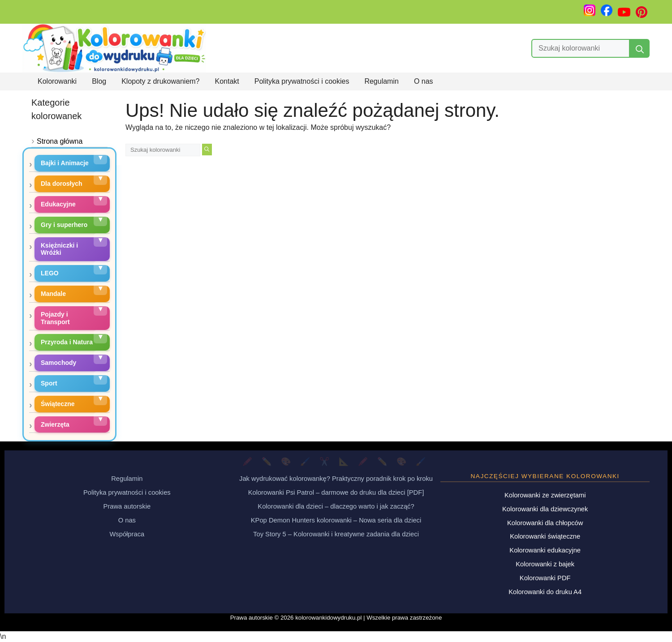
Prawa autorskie (127, 506)
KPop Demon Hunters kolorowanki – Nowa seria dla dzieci (336, 520)
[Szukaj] (640, 48)
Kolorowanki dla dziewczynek (545, 509)
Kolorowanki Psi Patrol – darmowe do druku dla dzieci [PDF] (336, 492)
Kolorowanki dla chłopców (545, 523)
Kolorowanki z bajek (545, 564)
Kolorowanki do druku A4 (545, 592)
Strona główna (60, 141)
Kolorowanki (57, 81)
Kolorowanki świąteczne (545, 536)
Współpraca (127, 534)
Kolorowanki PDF (545, 578)
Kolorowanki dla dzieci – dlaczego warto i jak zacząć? (336, 506)
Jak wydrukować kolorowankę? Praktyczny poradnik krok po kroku (336, 479)
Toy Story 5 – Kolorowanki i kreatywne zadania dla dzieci (336, 534)
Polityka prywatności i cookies (302, 81)
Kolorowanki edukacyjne (545, 550)
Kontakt (227, 81)
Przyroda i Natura (67, 342)
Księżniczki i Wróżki (59, 249)
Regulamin (381, 81)
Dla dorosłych (62, 184)
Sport (49, 383)
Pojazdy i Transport (55, 318)
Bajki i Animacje (65, 163)
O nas (424, 81)
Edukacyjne (58, 204)
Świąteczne (58, 404)
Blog (99, 81)
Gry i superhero (64, 225)
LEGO (50, 273)
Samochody (58, 363)
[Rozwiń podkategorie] (100, 158)
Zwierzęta (55, 424)
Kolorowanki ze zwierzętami (545, 495)
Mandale (53, 294)
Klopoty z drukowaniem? (160, 81)
